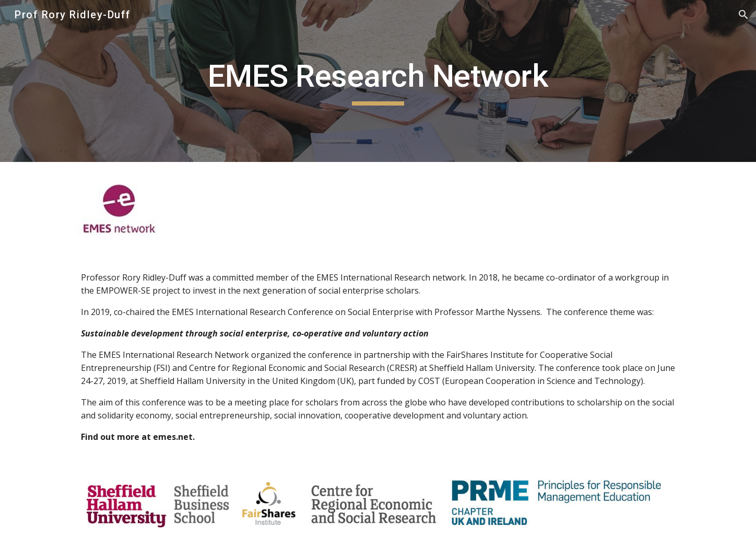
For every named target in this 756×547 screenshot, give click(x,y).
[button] (743, 15)
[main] (378, 81)
